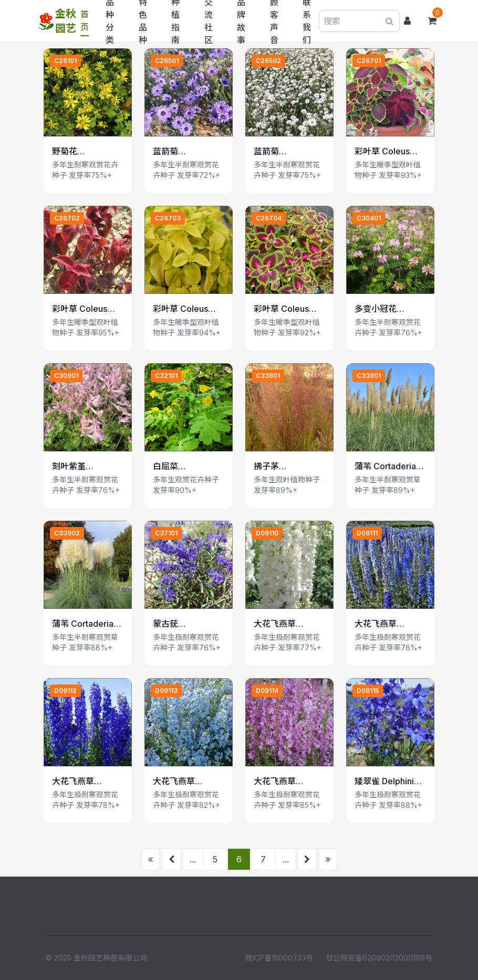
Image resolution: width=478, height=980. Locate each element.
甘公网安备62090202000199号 (379, 958)
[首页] (150, 859)
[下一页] (307, 859)
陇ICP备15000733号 (279, 958)
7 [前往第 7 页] (263, 859)
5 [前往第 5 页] (215, 859)
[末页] (328, 859)
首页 (85, 20)
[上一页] (172, 859)
